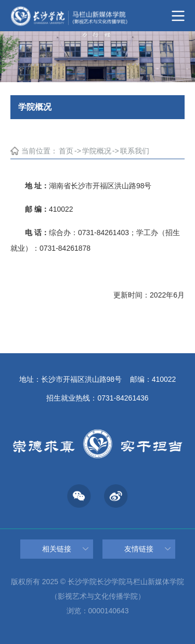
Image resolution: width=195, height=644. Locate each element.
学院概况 (97, 151)
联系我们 (135, 151)
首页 (66, 151)
